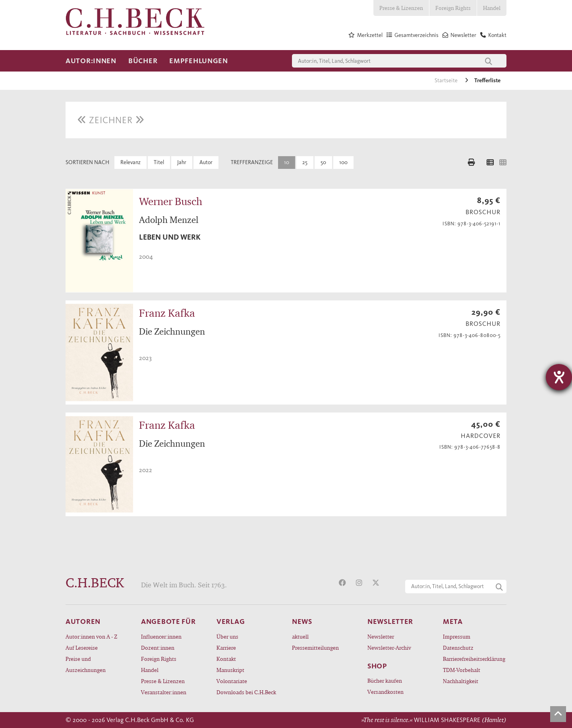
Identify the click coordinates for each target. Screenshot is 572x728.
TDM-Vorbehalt (462, 670)
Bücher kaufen (385, 681)
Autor (206, 162)
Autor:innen (91, 61)
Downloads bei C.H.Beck (246, 692)
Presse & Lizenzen (401, 8)
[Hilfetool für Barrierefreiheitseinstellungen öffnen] (559, 377)
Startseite (447, 80)
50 (323, 162)
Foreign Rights (453, 8)
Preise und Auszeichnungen (86, 664)
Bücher (143, 61)
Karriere (226, 648)
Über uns (227, 636)
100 (343, 162)
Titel (159, 162)
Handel (492, 8)
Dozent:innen (158, 648)
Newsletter (381, 636)
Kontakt (226, 659)
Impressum (457, 636)
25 (305, 162)
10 (287, 162)
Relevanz (130, 162)
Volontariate (232, 681)
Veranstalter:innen (164, 692)
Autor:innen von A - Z (91, 636)
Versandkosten (386, 692)
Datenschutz (458, 648)
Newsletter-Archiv (389, 648)
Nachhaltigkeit (461, 681)
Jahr (182, 162)
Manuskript (230, 670)
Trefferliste (487, 80)
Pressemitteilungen (315, 648)
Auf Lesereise (82, 648)
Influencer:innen (161, 636)
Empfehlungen (199, 61)
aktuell (300, 636)
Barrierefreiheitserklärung (474, 659)
